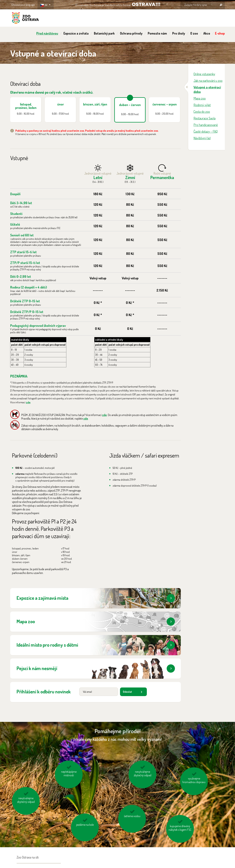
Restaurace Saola (205, 118)
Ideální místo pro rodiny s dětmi (96, 645)
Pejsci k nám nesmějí (96, 669)
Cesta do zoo (202, 111)
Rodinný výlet (202, 105)
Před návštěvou (47, 33)
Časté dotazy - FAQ (206, 131)
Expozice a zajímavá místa (96, 598)
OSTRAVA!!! (146, 4)
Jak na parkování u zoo (208, 80)
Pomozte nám (157, 33)
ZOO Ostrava (25, 18)
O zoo (194, 33)
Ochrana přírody (131, 33)
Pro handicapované (206, 125)
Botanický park (104, 33)
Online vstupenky (204, 74)
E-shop (220, 33)
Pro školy (179, 33)
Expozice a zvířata (76, 33)
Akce (207, 33)
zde (28, 402)
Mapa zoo (96, 622)
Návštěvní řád (202, 138)
